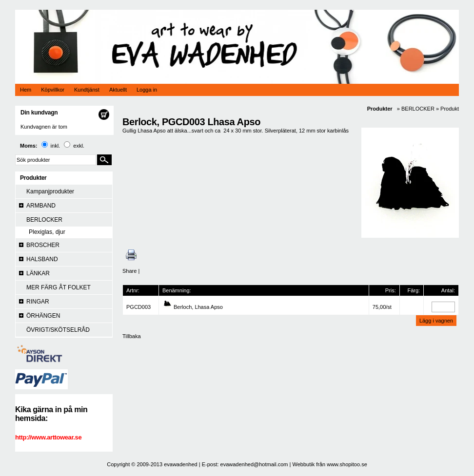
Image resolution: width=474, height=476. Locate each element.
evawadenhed (181, 464)
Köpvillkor (53, 90)
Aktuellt (118, 90)
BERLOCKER (44, 220)
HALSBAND (42, 259)
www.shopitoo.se (347, 464)
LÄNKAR (38, 273)
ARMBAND (41, 206)
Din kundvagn (39, 113)
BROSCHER (43, 245)
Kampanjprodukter (50, 191)
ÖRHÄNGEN (43, 316)
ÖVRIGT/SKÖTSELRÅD (58, 330)
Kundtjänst (87, 90)
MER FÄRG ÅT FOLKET (59, 287)
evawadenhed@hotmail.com (254, 464)
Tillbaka (132, 336)
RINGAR (38, 302)
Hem (26, 90)
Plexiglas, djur (47, 232)
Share (129, 271)
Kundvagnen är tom (44, 127)
